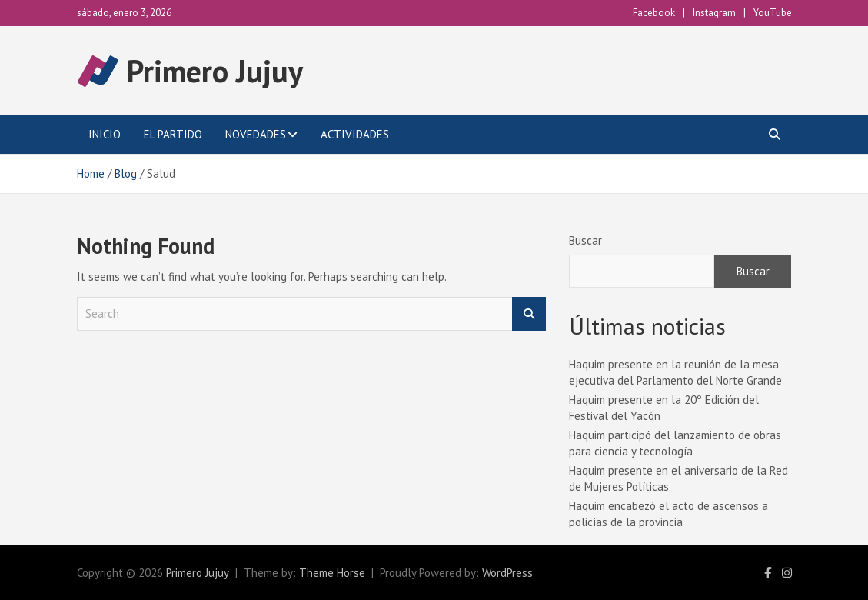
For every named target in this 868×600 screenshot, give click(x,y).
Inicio (105, 134)
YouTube (773, 13)
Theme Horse (332, 573)
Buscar (585, 240)
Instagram (714, 13)
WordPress (507, 573)
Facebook (654, 13)
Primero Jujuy (215, 71)
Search (529, 314)
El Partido (173, 134)
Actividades (355, 134)
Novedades (256, 134)
